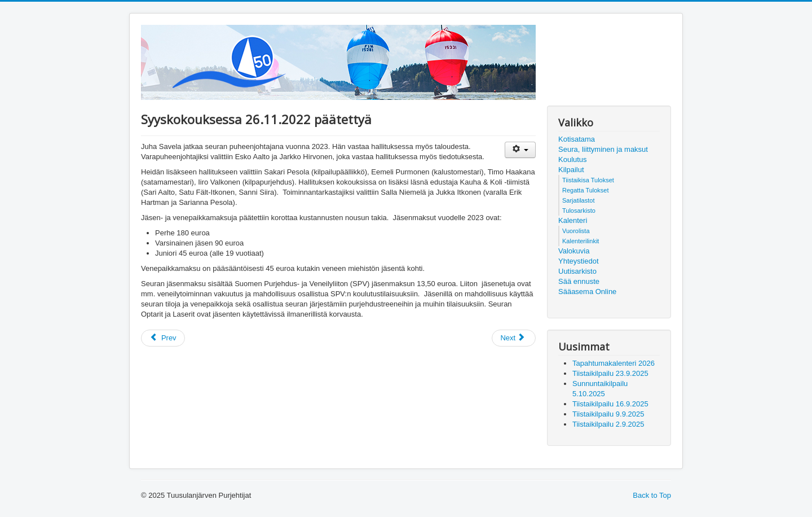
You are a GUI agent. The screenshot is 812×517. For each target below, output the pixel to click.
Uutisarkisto (577, 271)
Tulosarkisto (579, 211)
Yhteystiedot (579, 261)
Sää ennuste (579, 281)
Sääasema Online (587, 292)
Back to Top (652, 495)
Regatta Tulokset (586, 190)
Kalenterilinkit (581, 241)
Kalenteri (573, 220)
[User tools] (520, 150)
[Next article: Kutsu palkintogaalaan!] (514, 338)
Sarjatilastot (578, 200)
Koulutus (573, 159)
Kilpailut (571, 170)
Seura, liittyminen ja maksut (603, 149)
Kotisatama (577, 139)
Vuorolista (576, 231)
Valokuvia (574, 251)
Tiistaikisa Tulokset (588, 180)
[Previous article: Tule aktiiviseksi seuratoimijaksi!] (163, 338)
